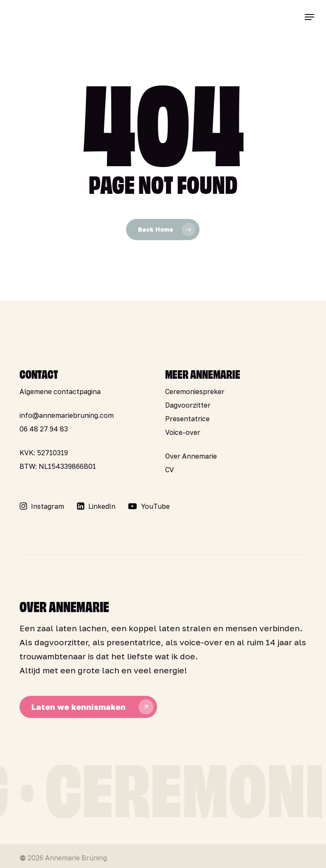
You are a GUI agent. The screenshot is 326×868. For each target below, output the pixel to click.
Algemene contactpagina (60, 391)
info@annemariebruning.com (67, 415)
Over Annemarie (191, 456)
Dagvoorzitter (188, 405)
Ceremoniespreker (195, 391)
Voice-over (183, 432)
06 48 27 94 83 (44, 429)
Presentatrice (187, 419)
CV (170, 470)
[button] (309, 17)
